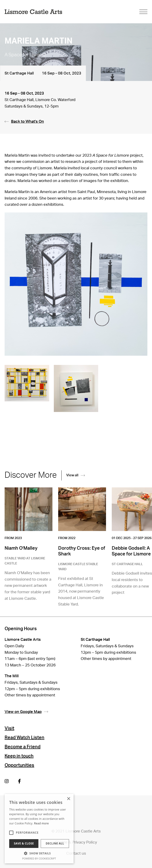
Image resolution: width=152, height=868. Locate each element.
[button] (39, 853)
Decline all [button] (55, 843)
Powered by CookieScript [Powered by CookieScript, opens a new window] (39, 858)
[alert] (39, 829)
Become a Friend (23, 747)
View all (76, 475)
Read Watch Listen (24, 738)
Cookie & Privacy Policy (76, 842)
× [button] (68, 799)
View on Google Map (26, 712)
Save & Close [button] (24, 843)
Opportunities (19, 765)
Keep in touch (19, 756)
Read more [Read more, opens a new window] (41, 823)
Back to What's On (24, 121)
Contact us (76, 853)
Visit (9, 728)
